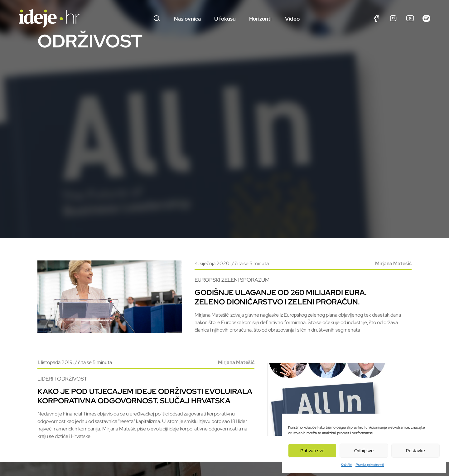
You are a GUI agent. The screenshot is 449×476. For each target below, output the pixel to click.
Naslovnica (187, 19)
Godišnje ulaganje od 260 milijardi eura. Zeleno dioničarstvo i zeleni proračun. (281, 301)
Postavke (415, 451)
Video (292, 19)
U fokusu (225, 19)
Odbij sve (364, 451)
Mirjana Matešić (393, 267)
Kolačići (347, 465)
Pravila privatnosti (370, 465)
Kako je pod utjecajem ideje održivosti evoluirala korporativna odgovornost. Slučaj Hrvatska (145, 403)
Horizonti (260, 19)
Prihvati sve (312, 451)
